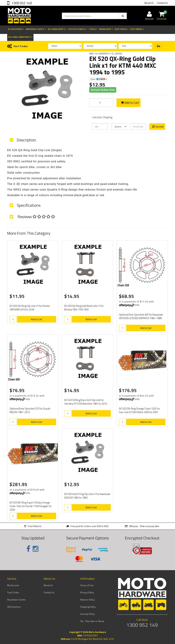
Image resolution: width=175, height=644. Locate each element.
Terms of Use (87, 585)
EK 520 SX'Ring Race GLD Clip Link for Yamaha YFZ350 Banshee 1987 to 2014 (86, 402)
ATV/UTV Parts (78, 29)
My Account (13, 585)
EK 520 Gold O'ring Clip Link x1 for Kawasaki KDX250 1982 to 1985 (87, 496)
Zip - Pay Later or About (92, 621)
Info (137, 305)
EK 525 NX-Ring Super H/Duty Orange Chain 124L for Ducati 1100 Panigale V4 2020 (31, 506)
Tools (93, 29)
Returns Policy (87, 600)
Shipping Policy (88, 607)
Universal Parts (36, 29)
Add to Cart (130, 103)
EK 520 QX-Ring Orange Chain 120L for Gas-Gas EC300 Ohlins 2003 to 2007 (139, 410)
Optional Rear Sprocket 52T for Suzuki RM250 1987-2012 (30, 410)
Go (159, 46)
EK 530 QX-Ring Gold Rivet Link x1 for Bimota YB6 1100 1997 (84, 308)
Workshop (106, 29)
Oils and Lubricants (20, 37)
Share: (99, 79)
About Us (149, 3)
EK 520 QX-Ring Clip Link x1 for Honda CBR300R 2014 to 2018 (30, 308)
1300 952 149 (21, 3)
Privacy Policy (87, 592)
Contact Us (162, 3)
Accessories (16, 29)
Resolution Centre (16, 600)
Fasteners (137, 29)
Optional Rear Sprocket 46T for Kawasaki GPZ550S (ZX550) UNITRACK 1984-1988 (141, 316)
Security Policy (87, 614)
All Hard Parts (57, 29)
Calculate (158, 126)
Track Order (13, 592)
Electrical (122, 29)
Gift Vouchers (14, 607)
